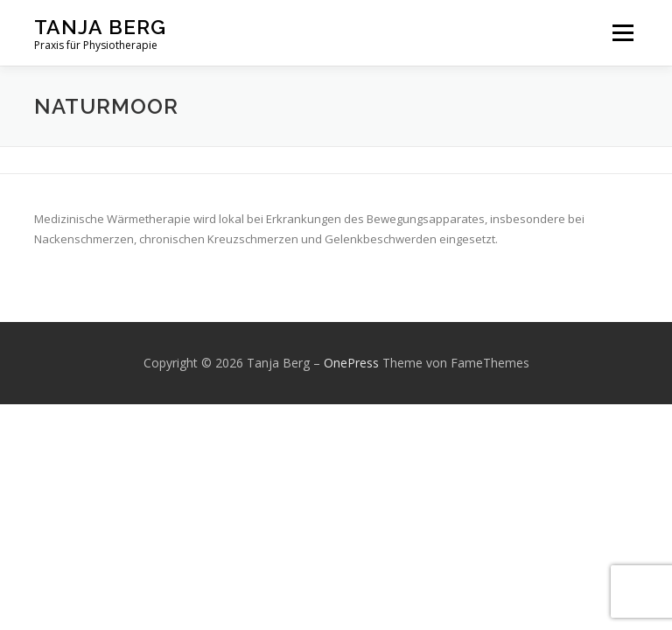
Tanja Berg (100, 27)
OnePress (351, 363)
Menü (623, 32)
